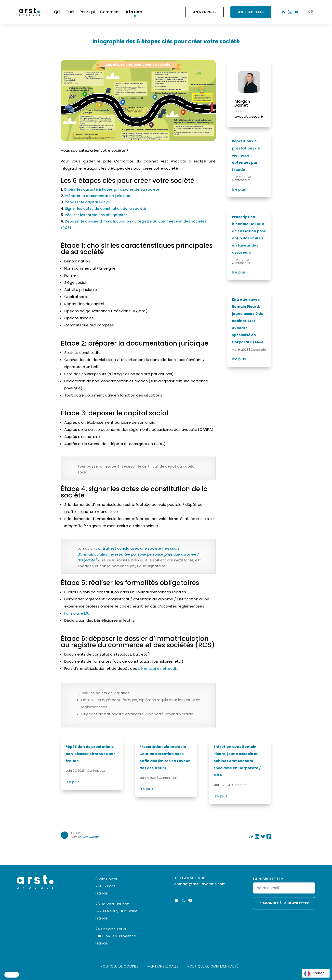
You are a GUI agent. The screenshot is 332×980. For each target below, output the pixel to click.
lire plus (239, 189)
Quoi (70, 12)
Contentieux (241, 180)
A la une (134, 12)
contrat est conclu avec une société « (130, 548)
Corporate (258, 350)
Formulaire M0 (77, 613)
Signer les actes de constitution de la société (106, 209)
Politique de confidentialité (213, 967)
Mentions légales (163, 967)
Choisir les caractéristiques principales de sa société (111, 189)
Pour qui (87, 12)
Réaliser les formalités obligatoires (96, 215)
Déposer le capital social (87, 202)
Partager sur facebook (269, 837)
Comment (110, 12)
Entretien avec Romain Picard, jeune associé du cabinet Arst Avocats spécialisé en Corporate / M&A (248, 321)
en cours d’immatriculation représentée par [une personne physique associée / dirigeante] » (138, 554)
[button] (12, 975)
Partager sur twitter (263, 837)
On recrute (204, 12)
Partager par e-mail (251, 837)
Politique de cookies (120, 967)
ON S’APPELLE (251, 12)
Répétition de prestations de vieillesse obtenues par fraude (246, 155)
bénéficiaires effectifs (158, 668)
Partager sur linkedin (257, 837)
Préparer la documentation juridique (97, 196)
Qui (57, 12)
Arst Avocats (91, 837)
